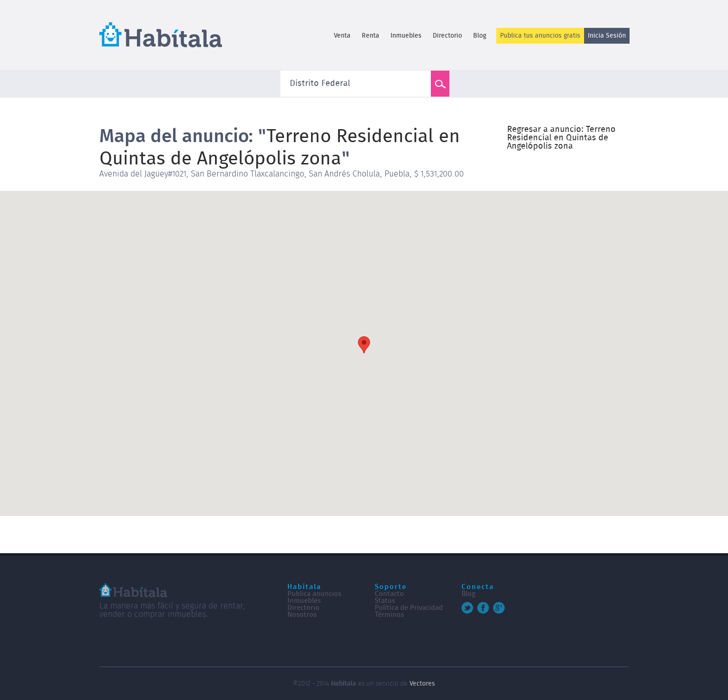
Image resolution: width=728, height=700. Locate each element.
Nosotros (302, 615)
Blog (480, 36)
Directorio (447, 36)
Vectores (422, 684)
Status (385, 601)
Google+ (499, 608)
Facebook (483, 608)
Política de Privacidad (409, 608)
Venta (342, 36)
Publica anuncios (314, 594)
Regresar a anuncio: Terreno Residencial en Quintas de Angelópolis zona (561, 138)
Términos (389, 615)
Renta (370, 36)
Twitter (467, 608)
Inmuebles (406, 36)
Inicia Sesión (607, 36)
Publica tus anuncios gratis (540, 36)
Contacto (389, 594)
